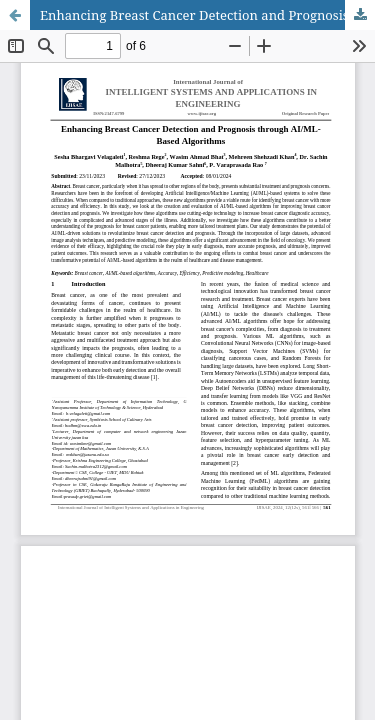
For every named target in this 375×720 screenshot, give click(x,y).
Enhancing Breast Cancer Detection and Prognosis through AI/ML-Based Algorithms (207, 15)
